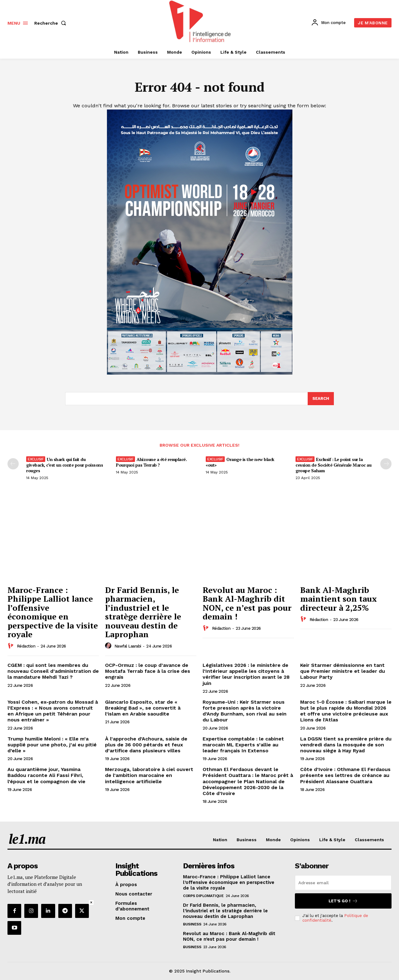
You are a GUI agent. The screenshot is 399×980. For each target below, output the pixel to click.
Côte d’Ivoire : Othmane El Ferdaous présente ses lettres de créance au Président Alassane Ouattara (345, 776)
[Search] (321, 399)
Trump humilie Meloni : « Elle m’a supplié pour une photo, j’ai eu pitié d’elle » (52, 745)
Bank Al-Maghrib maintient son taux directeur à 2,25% (339, 599)
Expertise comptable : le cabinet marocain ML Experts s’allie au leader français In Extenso (243, 745)
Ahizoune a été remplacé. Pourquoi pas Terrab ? (151, 462)
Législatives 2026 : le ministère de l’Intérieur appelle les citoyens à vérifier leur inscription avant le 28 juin (246, 674)
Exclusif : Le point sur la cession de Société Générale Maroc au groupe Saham (333, 465)
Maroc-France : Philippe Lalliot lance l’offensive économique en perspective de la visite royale (53, 612)
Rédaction (26, 646)
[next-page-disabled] (386, 464)
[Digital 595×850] (200, 373)
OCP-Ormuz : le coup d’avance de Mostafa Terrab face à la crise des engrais (148, 671)
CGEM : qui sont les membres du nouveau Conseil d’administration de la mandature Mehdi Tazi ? (53, 671)
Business (192, 924)
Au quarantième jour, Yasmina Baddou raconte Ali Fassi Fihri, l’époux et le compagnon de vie (46, 776)
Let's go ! (343, 901)
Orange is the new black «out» (240, 462)
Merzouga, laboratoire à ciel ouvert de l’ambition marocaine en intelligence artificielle (149, 776)
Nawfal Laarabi (128, 646)
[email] (343, 883)
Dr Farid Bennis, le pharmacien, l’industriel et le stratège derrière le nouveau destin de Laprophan (143, 612)
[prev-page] (13, 464)
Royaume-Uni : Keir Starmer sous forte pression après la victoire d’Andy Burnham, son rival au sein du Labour (245, 711)
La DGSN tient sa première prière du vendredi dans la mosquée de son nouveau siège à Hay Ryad (346, 745)
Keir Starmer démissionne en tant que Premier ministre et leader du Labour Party (343, 671)
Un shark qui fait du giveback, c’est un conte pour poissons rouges (65, 465)
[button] (51, 23)
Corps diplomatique (203, 896)
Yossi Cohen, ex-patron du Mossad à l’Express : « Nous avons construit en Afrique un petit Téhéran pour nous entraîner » (53, 711)
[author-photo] (12, 646)
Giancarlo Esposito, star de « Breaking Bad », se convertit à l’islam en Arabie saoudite (143, 708)
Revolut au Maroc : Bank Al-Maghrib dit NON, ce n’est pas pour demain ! (247, 603)
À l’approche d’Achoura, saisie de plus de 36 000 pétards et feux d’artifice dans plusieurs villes (146, 745)
